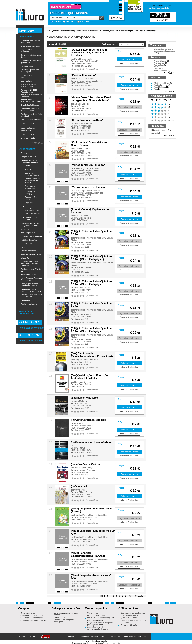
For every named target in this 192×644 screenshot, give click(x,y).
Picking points (59, 617)
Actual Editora (159, 87)
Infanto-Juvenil (27, 258)
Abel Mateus (159, 65)
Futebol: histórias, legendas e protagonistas (31, 100)
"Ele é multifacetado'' (83, 75)
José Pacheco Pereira (84, 124)
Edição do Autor (86, 426)
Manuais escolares (28, 251)
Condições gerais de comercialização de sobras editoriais (98, 629)
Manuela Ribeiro (81, 238)
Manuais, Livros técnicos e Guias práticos (31, 296)
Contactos (125, 623)
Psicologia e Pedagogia (30, 193)
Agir (155, 89)
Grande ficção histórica (30, 105)
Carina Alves (80, 490)
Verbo (81, 151)
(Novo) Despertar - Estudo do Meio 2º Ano (93, 532)
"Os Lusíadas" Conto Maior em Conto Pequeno (89, 144)
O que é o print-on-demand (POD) (101, 618)
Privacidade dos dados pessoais (33, 620)
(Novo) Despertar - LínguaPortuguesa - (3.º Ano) (88, 554)
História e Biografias (29, 240)
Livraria (56, 31)
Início (49, 31)
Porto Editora (85, 288)
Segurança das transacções (31, 618)
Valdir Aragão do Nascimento (87, 191)
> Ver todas (37, 143)
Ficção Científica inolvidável (27, 51)
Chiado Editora (85, 492)
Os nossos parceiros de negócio (133, 620)
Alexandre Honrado (83, 149)
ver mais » (169, 73)
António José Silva (98, 238)
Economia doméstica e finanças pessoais (30, 110)
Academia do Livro (161, 85)
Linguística (29, 203)
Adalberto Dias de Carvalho (161, 68)
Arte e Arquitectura (28, 233)
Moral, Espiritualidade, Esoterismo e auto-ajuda (30, 285)
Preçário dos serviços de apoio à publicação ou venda (100, 624)
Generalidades (27, 244)
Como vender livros (95, 620)
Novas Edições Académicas (91, 61)
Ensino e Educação (33, 214)
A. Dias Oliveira (160, 61)
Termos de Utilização (129, 625)
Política (28, 169)
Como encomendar (28, 613)
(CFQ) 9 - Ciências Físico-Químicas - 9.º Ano (92, 305)
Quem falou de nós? (129, 618)
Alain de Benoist (81, 104)
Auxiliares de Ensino (29, 304)
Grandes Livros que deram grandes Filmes (31, 62)
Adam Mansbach (160, 71)
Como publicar (93, 613)
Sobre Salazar (26, 81)
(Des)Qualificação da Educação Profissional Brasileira (89, 377)
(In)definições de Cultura (85, 464)
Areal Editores (85, 242)
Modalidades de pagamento (31, 615)
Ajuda (169, 5)
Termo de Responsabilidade (134, 637)
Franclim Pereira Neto (84, 515)
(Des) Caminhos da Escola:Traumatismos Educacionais (92, 355)
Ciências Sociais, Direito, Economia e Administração (31, 161)
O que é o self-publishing (97, 615)
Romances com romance (31, 120)
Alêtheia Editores (86, 126)
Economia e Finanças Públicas (32, 174)
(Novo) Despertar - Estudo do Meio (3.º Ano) (91, 510)
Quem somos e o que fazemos (133, 613)
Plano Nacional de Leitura (31, 254)
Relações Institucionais (111, 637)
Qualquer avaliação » (161, 100)
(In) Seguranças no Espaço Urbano (92, 442)
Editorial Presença (87, 470)
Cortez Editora (85, 218)
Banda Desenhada (28, 275)
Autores (71, 22)
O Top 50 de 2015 (28, 138)
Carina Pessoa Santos (84, 79)
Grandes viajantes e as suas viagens (30, 71)
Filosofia (24, 153)
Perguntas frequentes (129, 615)
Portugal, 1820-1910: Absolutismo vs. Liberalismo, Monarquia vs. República (31, 93)
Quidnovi (83, 404)
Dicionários (25, 300)
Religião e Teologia (28, 157)
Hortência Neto (101, 515)
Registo (160, 5)
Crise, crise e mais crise (30, 46)
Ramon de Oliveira (82, 382)
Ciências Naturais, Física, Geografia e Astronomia (31, 225)
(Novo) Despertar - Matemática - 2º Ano (91, 577)
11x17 (156, 81)
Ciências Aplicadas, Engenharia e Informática (31, 290)
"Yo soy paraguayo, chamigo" (89, 187)
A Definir (24, 247)
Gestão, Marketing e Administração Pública (32, 180)
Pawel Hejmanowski (83, 59)
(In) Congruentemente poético (89, 420)
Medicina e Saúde (28, 229)
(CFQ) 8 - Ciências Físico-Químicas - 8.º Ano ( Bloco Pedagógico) (92, 258)
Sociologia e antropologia (30, 187)
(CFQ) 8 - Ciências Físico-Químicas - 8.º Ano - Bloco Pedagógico (92, 283)
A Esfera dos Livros (161, 83)
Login (154, 5)
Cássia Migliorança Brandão (87, 168)
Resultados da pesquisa (88, 637)
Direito (28, 166)
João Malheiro (80, 401)
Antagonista (84, 106)
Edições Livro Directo (88, 517)
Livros (57, 22)
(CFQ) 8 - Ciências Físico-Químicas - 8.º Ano (92, 233)
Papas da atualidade (29, 66)
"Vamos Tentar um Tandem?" (88, 165)
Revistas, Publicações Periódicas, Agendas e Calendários (30, 263)
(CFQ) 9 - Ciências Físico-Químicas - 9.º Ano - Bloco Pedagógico (92, 330)
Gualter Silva (80, 423)
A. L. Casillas (159, 63)
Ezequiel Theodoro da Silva (86, 360)
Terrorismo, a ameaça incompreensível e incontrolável (29, 129)
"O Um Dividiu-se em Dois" (87, 120)
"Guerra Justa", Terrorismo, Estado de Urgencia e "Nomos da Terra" (92, 99)
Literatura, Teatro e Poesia (31, 236)
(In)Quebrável (79, 486)
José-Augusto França (84, 468)
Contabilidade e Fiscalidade (31, 218)
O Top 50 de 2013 (28, 123)
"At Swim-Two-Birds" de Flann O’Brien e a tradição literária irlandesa (89, 53)
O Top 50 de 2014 (28, 134)
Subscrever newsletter (160, 8)
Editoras (85, 22)
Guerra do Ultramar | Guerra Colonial (29, 85)
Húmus (82, 448)
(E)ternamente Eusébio (84, 398)
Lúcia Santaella (81, 216)
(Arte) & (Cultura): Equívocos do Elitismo (90, 211)
